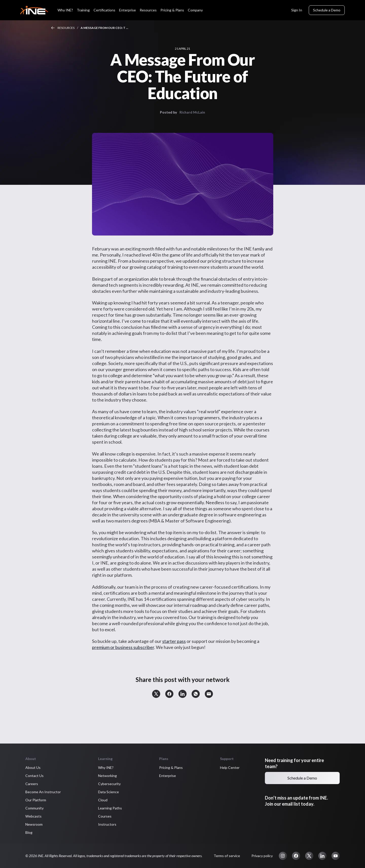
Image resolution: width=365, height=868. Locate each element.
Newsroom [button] (34, 824)
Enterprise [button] (168, 776)
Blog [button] (29, 832)
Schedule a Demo (327, 10)
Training (83, 10)
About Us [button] (33, 767)
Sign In (297, 10)
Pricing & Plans (172, 10)
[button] (156, 694)
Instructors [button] (107, 824)
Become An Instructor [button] (43, 792)
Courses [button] (105, 816)
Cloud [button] (103, 800)
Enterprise (127, 10)
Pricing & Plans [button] (171, 767)
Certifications (104, 10)
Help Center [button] (230, 767)
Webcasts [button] (33, 816)
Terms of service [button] (227, 856)
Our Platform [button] (36, 800)
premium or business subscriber (123, 647)
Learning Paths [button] (110, 808)
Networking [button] (107, 776)
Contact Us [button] (34, 776)
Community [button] (34, 808)
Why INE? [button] (106, 767)
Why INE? (65, 10)
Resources (148, 10)
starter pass (174, 641)
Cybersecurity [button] (109, 784)
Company (195, 10)
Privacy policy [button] (262, 856)
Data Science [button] (108, 792)
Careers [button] (32, 784)
